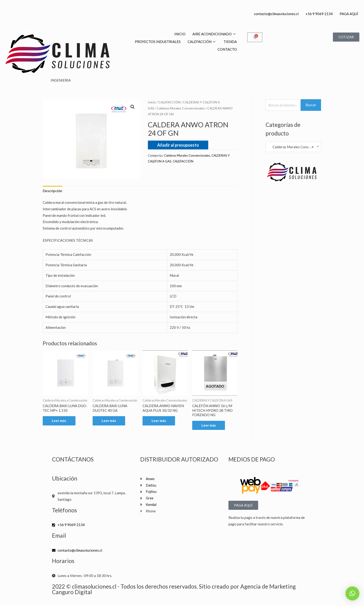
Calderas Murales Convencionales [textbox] (293, 147)
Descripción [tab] (52, 191)
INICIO (180, 34)
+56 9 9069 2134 (319, 14)
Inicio (152, 102)
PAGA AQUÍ (349, 14)
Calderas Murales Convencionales (181, 108)
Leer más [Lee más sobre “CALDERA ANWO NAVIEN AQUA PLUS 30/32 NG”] (159, 421)
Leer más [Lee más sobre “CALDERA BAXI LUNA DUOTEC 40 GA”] (109, 421)
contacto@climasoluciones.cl (276, 14)
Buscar (311, 105)
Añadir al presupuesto (178, 145)
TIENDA (230, 42)
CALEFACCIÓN (202, 42)
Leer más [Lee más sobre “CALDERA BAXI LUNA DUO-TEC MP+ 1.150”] (59, 421)
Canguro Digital (72, 592)
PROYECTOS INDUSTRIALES (158, 42)
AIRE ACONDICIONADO (215, 34)
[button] (133, 107)
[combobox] (293, 147)
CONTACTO (227, 49)
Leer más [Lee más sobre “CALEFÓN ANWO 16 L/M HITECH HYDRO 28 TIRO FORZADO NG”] (209, 425)
